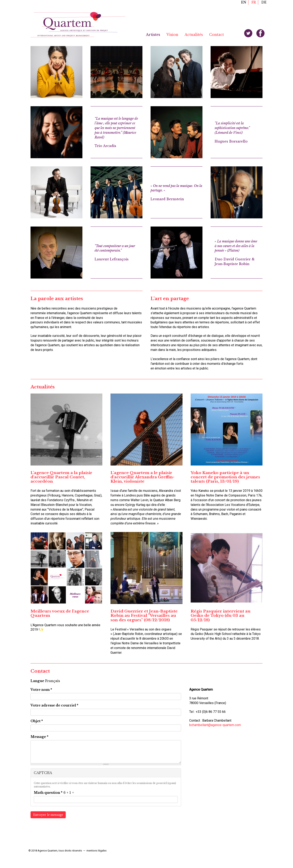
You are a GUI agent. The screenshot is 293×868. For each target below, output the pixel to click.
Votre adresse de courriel (54, 705)
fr (254, 2)
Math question (48, 793)
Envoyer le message (48, 815)
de (264, 2)
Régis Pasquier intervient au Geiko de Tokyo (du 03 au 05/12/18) (221, 615)
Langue (37, 681)
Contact (216, 35)
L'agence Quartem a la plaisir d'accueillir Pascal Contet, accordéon (61, 477)
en (244, 2)
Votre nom (41, 690)
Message (39, 737)
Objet (37, 721)
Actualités (194, 35)
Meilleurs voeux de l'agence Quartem (60, 613)
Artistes (153, 35)
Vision (172, 35)
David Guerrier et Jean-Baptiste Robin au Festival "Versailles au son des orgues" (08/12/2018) (144, 615)
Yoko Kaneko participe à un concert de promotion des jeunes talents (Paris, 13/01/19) (225, 477)
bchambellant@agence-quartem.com (215, 725)
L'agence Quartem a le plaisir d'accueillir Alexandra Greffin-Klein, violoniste (142, 477)
